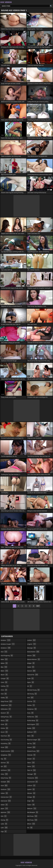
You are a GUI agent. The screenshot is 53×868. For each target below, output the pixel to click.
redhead (32, 732)
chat (4, 694)
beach (4, 675)
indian (4, 793)
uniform (31, 786)
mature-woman (34, 659)
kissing (5, 820)
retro (30, 736)
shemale (31, 755)
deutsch (5, 713)
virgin (31, 801)
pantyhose (32, 709)
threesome (33, 778)
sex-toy (31, 743)
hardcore (6, 789)
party (30, 713)
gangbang (6, 755)
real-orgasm (33, 724)
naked (31, 667)
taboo (31, 763)
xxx (30, 828)
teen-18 (32, 770)
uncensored (33, 782)
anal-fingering (7, 655)
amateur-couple (8, 644)
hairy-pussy (6, 778)
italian (4, 805)
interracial (6, 801)
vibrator (31, 793)
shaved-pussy (33, 751)
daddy (4, 698)
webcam (32, 808)
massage (32, 648)
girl (4, 766)
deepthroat (6, 705)
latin (4, 828)
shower (31, 759)
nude (30, 678)
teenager (32, 774)
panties (31, 705)
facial (4, 747)
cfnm (4, 690)
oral (30, 698)
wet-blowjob (33, 812)
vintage (31, 797)
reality (31, 728)
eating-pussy (6, 717)
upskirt (31, 789)
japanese (5, 812)
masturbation (33, 652)
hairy (4, 774)
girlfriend (6, 770)
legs (4, 831)
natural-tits (33, 675)
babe (4, 659)
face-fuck (5, 736)
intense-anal (6, 797)
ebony (5, 721)
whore (31, 824)
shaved (31, 747)
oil (30, 686)
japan (4, 808)
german (5, 763)
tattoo (31, 766)
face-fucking (6, 740)
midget (31, 663)
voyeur (31, 805)
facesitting (6, 743)
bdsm (4, 671)
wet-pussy (32, 816)
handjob (5, 782)
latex (4, 824)
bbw (4, 667)
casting (5, 686)
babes (4, 663)
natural (31, 671)
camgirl (5, 678)
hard (4, 786)
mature (31, 655)
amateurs (6, 648)
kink (4, 816)
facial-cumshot (7, 751)
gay (4, 759)
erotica (5, 728)
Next (38, 606)
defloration (6, 709)
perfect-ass (33, 717)
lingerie (32, 644)
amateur (6, 640)
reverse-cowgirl (34, 740)
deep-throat (7, 701)
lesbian (31, 640)
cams (4, 682)
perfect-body (33, 721)
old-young (32, 694)
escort (4, 732)
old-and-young (33, 690)
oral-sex (31, 701)
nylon (31, 682)
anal (4, 652)
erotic (4, 724)
